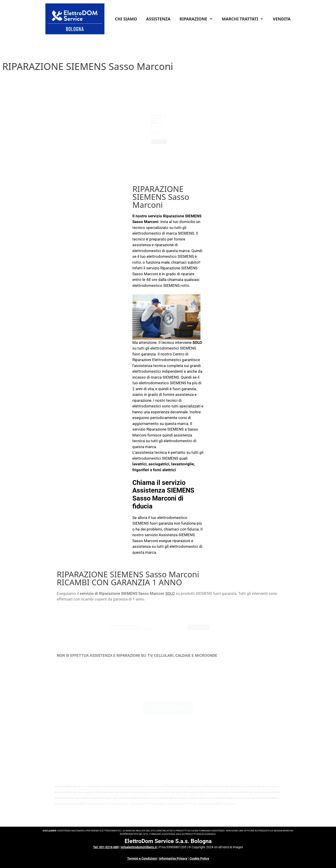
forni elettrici (164, 470)
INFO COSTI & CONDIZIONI (192, 108)
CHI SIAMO (126, 19)
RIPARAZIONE (199, 19)
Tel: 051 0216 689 (106, 847)
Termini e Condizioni (142, 858)
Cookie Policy (199, 858)
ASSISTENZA (158, 19)
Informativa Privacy (173, 858)
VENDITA (282, 19)
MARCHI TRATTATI (245, 19)
